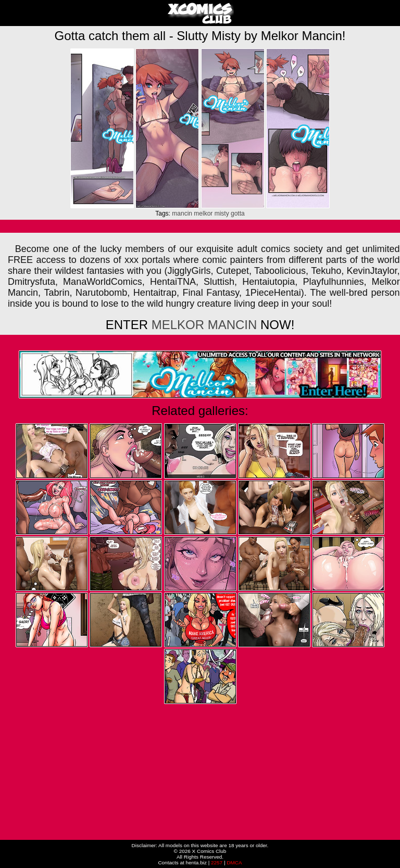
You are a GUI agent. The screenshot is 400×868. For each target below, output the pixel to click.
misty (222, 213)
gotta (238, 213)
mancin (182, 213)
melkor (203, 213)
